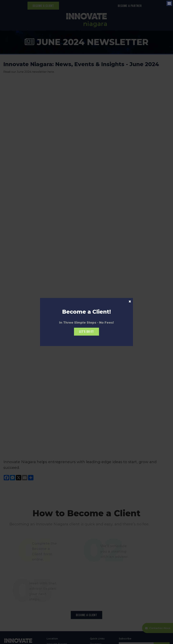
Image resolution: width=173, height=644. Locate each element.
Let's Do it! (86, 332)
